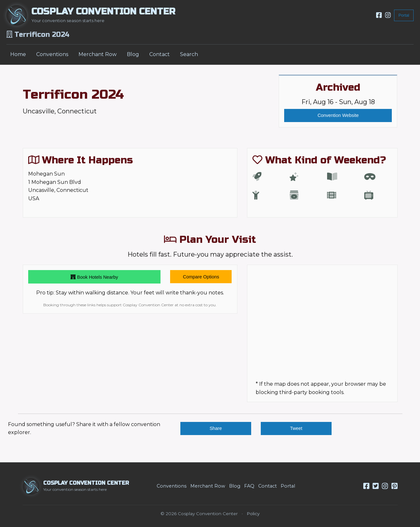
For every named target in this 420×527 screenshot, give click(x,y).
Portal (404, 15)
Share (216, 428)
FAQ (249, 486)
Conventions (52, 54)
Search (189, 54)
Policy (253, 514)
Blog (133, 54)
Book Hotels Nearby (94, 277)
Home (18, 54)
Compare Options (201, 277)
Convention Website (338, 115)
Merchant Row (98, 54)
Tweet (296, 428)
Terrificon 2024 (73, 95)
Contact (160, 54)
